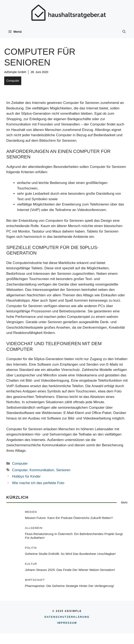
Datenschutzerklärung (67, 617)
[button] (124, 32)
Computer (13, 81)
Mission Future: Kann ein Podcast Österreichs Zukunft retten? (69, 518)
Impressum (67, 623)
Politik (31, 548)
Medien (31, 512)
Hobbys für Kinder (26, 476)
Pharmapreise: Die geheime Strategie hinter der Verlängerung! (70, 586)
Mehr (124, 502)
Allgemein (34, 528)
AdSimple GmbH (15, 72)
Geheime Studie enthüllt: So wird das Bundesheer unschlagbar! (70, 554)
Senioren (63, 470)
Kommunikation (42, 470)
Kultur (31, 564)
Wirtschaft (35, 580)
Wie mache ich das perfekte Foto (38, 483)
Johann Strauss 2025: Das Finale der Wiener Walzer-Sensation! (70, 570)
